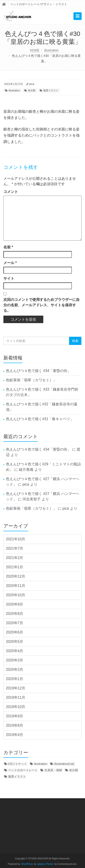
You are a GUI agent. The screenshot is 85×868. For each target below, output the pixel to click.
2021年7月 (15, 548)
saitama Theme (45, 864)
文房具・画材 (53, 770)
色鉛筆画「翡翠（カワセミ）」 (31, 380)
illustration (51, 50)
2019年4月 (15, 735)
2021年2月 (15, 558)
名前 (8, 247)
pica (32, 84)
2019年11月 (16, 697)
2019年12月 (16, 688)
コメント (11, 192)
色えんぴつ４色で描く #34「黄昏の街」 (38, 371)
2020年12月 (16, 576)
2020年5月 (15, 642)
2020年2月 (15, 670)
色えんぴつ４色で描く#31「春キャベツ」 (40, 419)
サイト (9, 278)
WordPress (27, 864)
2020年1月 (15, 679)
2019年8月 (15, 725)
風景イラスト (51, 90)
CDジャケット (18, 764)
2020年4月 (15, 651)
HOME (35, 50)
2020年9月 (15, 604)
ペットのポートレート (23, 770)
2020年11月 (16, 586)
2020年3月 (15, 660)
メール (10, 263)
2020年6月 (15, 632)
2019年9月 (15, 716)
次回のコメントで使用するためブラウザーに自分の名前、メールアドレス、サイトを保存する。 (41, 305)
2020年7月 (15, 623)
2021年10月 (16, 539)
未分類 (32, 90)
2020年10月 (16, 595)
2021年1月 (15, 567)
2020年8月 (15, 614)
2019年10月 (16, 707)
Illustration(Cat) (64, 764)
